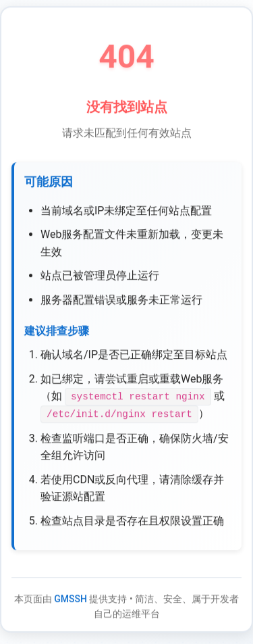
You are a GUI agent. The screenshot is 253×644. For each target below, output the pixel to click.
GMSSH (71, 599)
